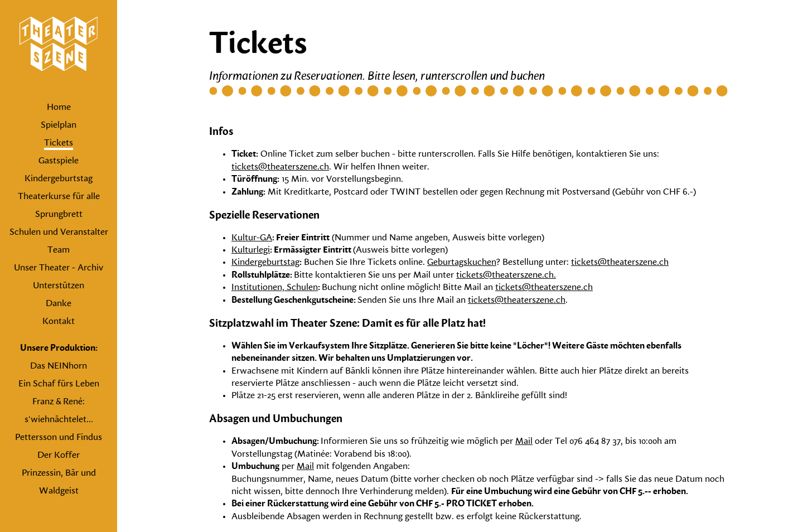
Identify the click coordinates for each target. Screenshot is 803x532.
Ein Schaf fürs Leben (59, 384)
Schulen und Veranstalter (59, 233)
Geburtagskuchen (462, 263)
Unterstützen (59, 286)
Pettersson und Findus (59, 438)
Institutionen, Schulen (275, 288)
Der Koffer (59, 456)
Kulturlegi (251, 250)
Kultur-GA (252, 238)
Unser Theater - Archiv (59, 268)
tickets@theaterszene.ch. (506, 275)
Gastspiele (59, 161)
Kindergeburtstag (59, 179)
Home (59, 108)
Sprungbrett (59, 215)
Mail (524, 442)
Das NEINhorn (59, 366)
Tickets (59, 143)
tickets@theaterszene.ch (280, 167)
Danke (59, 304)
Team (59, 250)
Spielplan (59, 125)
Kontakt (59, 322)
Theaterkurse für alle (59, 197)
